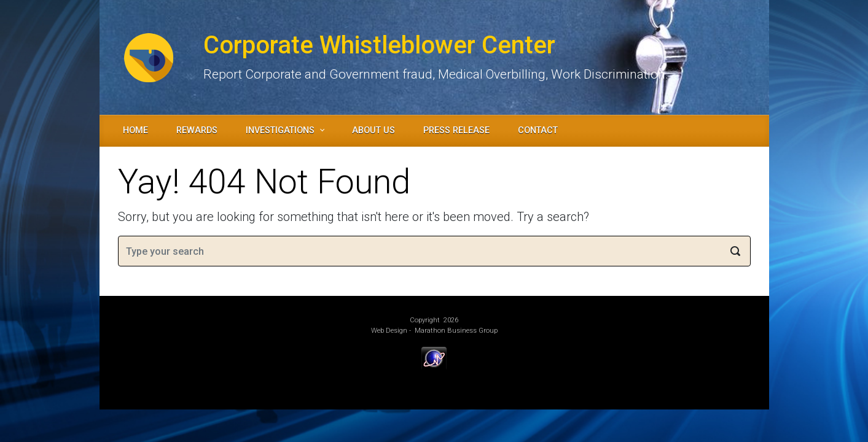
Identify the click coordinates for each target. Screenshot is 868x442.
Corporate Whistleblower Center (379, 45)
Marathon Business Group (456, 331)
